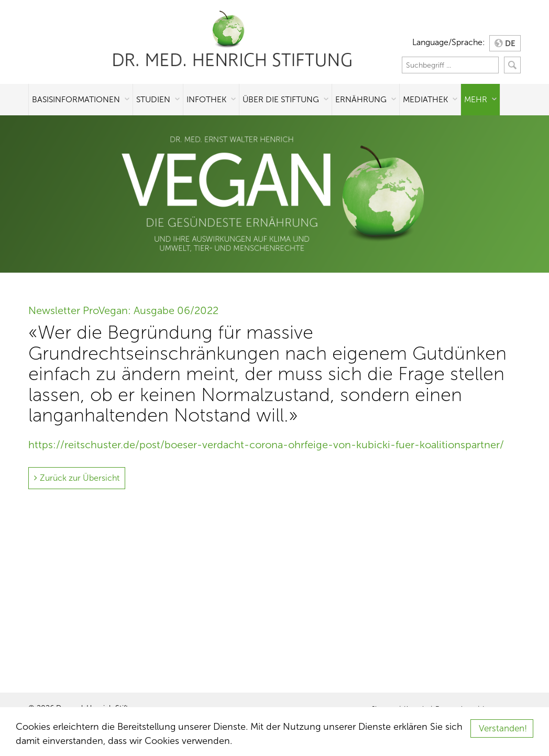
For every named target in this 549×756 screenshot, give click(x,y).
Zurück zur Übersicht (80, 478)
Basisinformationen (76, 99)
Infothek (206, 99)
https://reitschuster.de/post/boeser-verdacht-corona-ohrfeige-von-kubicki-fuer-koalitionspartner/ (266, 445)
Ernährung (361, 99)
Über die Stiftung (281, 99)
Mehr (476, 99)
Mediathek (425, 99)
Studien (153, 99)
